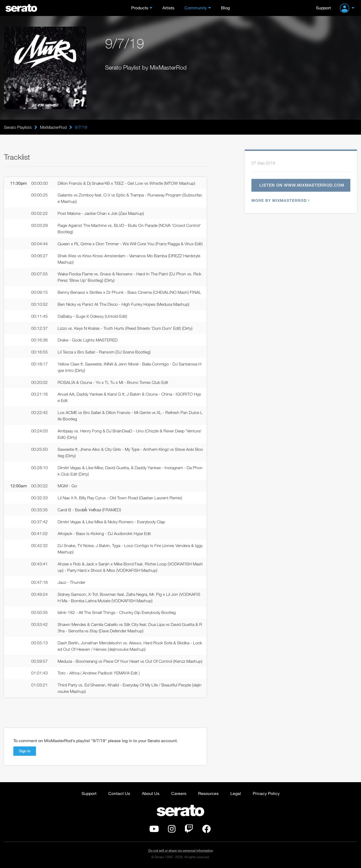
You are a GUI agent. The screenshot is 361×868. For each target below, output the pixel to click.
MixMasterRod (53, 127)
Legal (236, 793)
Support (323, 8)
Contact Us (119, 793)
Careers (179, 793)
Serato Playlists (18, 127)
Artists (168, 8)
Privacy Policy (266, 793)
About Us (151, 793)
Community (196, 8)
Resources (208, 793)
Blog (225, 8)
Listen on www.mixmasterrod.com (302, 185)
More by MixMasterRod (280, 200)
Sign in (25, 751)
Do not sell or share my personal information (181, 851)
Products (140, 8)
